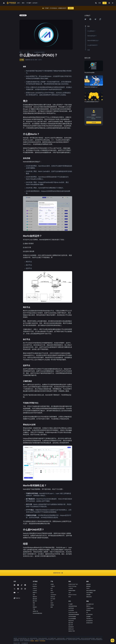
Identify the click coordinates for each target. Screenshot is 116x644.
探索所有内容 (58, 573)
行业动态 (35, 590)
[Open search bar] (95, 3)
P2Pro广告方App (72, 586)
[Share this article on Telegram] (95, 19)
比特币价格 (71, 608)
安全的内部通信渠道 (37, 613)
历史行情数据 (89, 593)
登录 (100, 3)
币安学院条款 (43, 641)
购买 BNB (71, 623)
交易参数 (88, 617)
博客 (34, 603)
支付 (52, 588)
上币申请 (71, 588)
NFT (52, 601)
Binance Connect (72, 595)
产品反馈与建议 (90, 608)
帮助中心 (88, 606)
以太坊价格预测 (72, 619)
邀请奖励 (88, 586)
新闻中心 (35, 593)
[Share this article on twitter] (85, 19)
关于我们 (35, 584)
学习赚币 (71, 604)
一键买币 (53, 586)
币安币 (88, 588)
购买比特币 (71, 621)
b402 (70, 597)
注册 (105, 3)
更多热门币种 (72, 631)
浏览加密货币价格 (73, 606)
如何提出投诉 (89, 623)
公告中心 (35, 588)
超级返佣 (88, 584)
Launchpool (53, 595)
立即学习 (71, 8)
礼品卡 (52, 593)
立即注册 (94, 122)
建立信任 (35, 601)
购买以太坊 (71, 629)
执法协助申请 (89, 621)
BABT (52, 603)
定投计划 (53, 597)
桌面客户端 (35, 611)
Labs (70, 593)
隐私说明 (35, 599)
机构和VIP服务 (72, 590)
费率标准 (88, 610)
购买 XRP (71, 625)
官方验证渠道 (89, 614)
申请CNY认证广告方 (73, 584)
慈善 (52, 607)
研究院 (52, 605)
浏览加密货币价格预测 (74, 614)
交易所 (52, 584)
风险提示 (35, 607)
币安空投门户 (89, 619)
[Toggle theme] (113, 3)
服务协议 (35, 597)
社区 (34, 605)
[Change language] (109, 3)
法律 (34, 595)
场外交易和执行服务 (91, 590)
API (87, 612)
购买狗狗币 (71, 627)
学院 (52, 590)
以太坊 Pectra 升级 (73, 612)
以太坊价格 (71, 610)
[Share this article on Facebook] (90, 19)
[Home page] (11, 3)
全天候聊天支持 (90, 604)
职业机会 (35, 586)
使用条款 (32, 641)
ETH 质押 (53, 599)
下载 (34, 609)
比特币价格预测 (72, 617)
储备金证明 (89, 597)
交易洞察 (88, 595)
